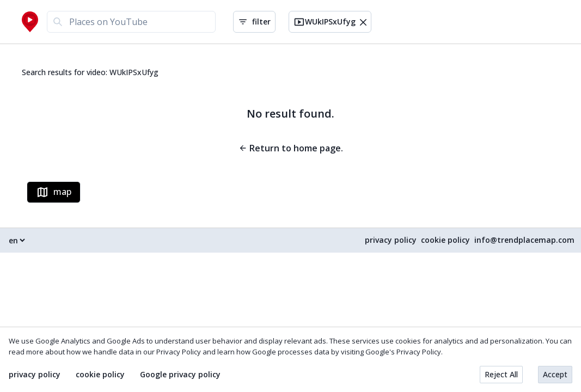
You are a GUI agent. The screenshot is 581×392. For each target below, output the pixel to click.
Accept (555, 374)
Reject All (501, 374)
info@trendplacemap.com (524, 240)
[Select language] (17, 240)
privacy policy (391, 240)
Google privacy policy (180, 375)
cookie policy (445, 240)
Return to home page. (291, 148)
